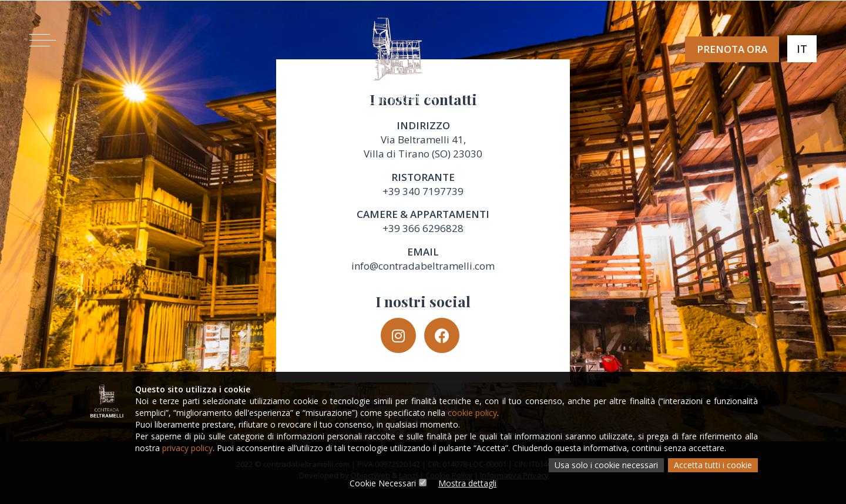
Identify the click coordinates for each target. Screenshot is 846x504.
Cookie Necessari (383, 483)
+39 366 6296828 (423, 228)
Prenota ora (732, 49)
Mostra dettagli (467, 483)
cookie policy (472, 413)
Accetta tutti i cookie (713, 465)
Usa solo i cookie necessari (606, 465)
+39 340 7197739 (423, 191)
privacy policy (187, 448)
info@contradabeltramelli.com (423, 266)
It (802, 49)
